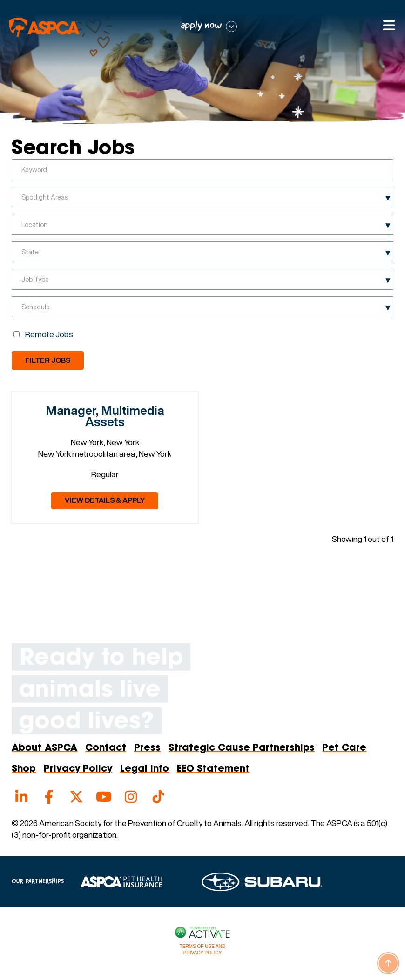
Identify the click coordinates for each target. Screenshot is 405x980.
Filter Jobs (48, 360)
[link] (105, 457)
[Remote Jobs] (17, 334)
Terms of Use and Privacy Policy (202, 950)
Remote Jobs (49, 334)
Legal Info (145, 769)
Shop (24, 769)
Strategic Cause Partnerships (242, 748)
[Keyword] (202, 170)
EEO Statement (213, 769)
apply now (201, 26)
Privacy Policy (78, 769)
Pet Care (344, 748)
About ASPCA (44, 748)
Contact (106, 748)
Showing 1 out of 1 (363, 539)
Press (147, 748)
